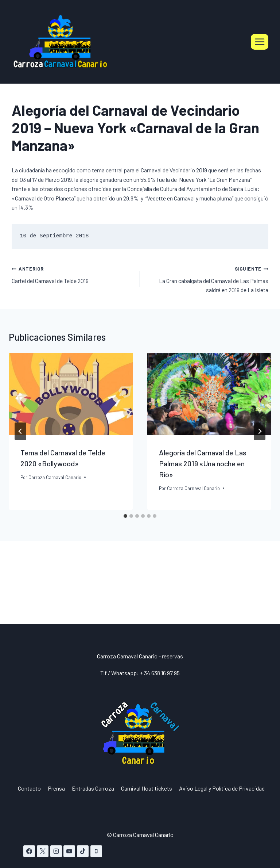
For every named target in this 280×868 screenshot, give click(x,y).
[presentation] (71, 394)
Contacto (29, 788)
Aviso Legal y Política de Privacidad (222, 788)
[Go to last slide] (20, 431)
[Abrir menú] (260, 42)
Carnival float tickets (147, 788)
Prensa (56, 788)
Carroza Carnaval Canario (55, 477)
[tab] (125, 516)
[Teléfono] (96, 851)
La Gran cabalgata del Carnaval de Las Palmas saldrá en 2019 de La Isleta (207, 278)
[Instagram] (56, 851)
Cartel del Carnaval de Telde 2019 (73, 274)
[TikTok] (83, 851)
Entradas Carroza (93, 788)
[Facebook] (29, 851)
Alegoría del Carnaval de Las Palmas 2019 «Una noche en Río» (203, 463)
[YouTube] (69, 851)
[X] (43, 851)
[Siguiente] (260, 431)
